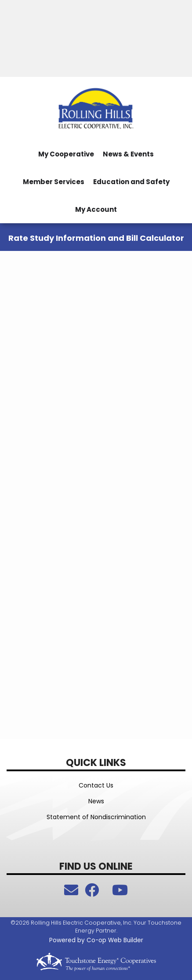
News (96, 801)
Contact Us (96, 785)
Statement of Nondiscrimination (96, 817)
